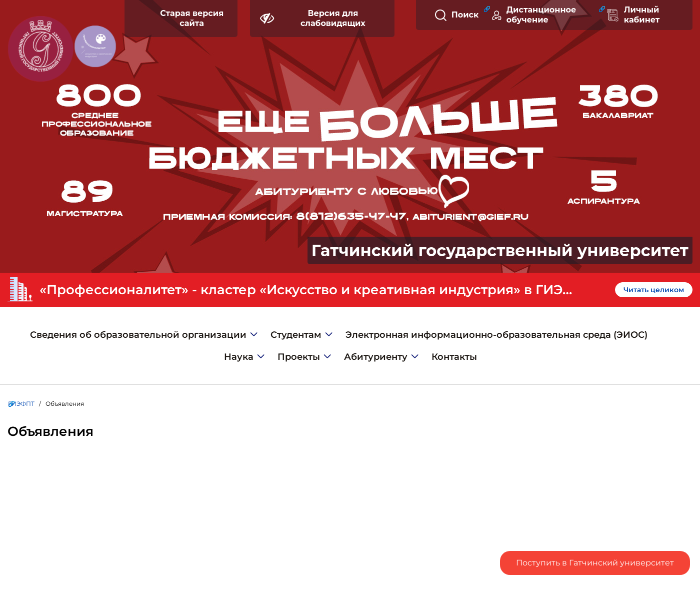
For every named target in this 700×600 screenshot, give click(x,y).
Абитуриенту (376, 357)
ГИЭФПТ (21, 404)
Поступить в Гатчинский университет (595, 563)
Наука (239, 357)
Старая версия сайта (192, 18)
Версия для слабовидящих (313, 18)
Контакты (454, 357)
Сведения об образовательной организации (138, 335)
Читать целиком (654, 290)
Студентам (296, 335)
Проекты (299, 357)
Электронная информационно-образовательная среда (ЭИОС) (496, 335)
